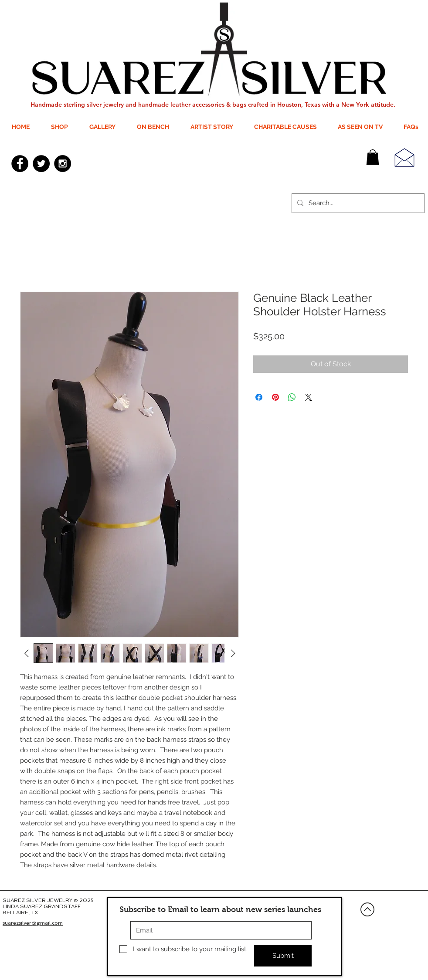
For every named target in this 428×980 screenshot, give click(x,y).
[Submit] (283, 956)
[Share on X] (309, 397)
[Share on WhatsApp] (292, 397)
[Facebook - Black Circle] (20, 164)
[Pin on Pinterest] (275, 397)
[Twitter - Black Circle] (41, 164)
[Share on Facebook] (259, 397)
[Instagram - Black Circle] (63, 164)
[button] (373, 157)
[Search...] (357, 203)
